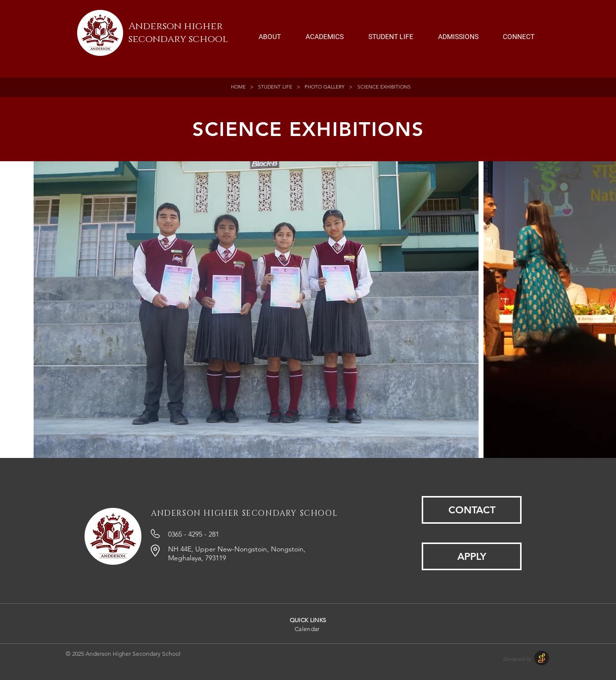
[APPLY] (472, 556)
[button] (270, 32)
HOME (240, 87)
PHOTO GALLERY (325, 87)
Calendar (307, 629)
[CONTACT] (472, 510)
